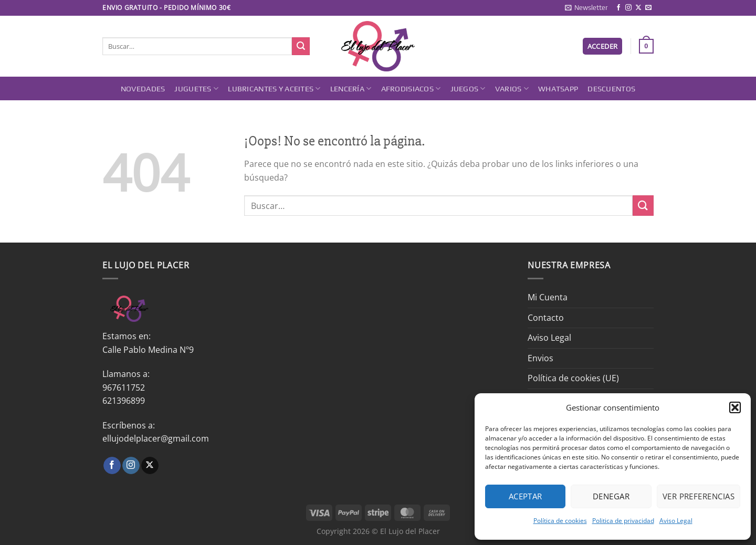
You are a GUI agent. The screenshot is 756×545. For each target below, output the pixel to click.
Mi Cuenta (548, 297)
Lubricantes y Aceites (274, 88)
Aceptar (526, 496)
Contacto (546, 318)
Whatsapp (558, 89)
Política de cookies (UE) (573, 378)
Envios (540, 358)
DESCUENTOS (611, 89)
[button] (735, 407)
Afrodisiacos (411, 88)
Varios (512, 88)
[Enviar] (301, 46)
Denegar (611, 496)
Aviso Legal (676, 521)
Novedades (143, 89)
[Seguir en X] (638, 8)
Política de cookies (560, 521)
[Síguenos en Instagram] (628, 8)
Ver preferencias (699, 496)
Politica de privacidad (623, 521)
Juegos (468, 88)
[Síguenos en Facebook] (618, 8)
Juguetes (196, 88)
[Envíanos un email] (648, 8)
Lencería (351, 88)
